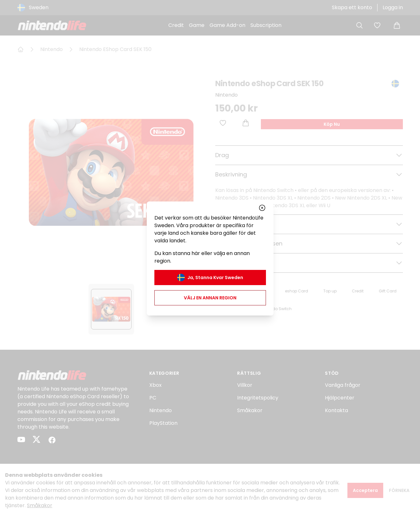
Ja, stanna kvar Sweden (210, 278)
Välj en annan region (210, 298)
